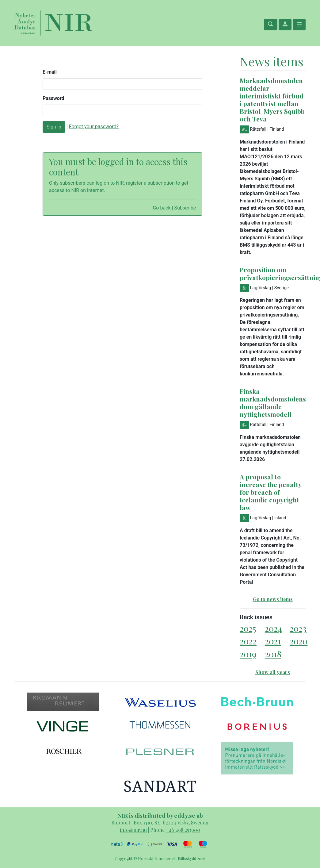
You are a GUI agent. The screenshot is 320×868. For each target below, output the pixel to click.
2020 (299, 641)
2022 (248, 641)
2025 (248, 628)
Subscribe (185, 208)
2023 (298, 628)
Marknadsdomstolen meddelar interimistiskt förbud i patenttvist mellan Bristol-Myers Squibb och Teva (272, 100)
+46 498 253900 (183, 830)
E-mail (50, 72)
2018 (273, 654)
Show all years (273, 672)
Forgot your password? (94, 127)
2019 (248, 654)
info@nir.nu (133, 830)
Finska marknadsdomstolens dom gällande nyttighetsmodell (273, 403)
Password (53, 98)
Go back (162, 208)
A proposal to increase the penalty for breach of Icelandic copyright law (270, 492)
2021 (273, 641)
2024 (273, 628)
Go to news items (273, 599)
